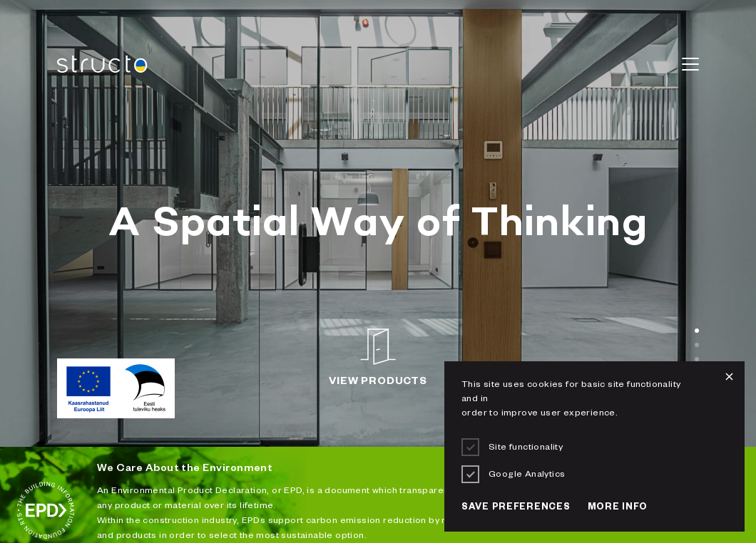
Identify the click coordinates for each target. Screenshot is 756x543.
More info (618, 508)
